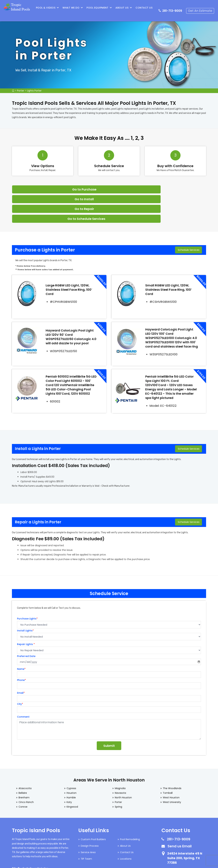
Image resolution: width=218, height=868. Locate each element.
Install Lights (25, 601)
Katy (69, 772)
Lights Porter (34, 91)
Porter (21, 91)
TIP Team (86, 829)
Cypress (71, 759)
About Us (123, 8)
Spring (118, 777)
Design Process (90, 816)
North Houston (123, 768)
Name (21, 639)
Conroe (23, 777)
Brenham (24, 768)
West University (172, 772)
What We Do (72, 8)
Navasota (120, 763)
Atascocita (25, 759)
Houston (72, 763)
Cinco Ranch (26, 772)
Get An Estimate (201, 8)
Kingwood (72, 777)
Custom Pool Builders (93, 810)
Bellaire (23, 763)
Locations (126, 829)
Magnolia (120, 759)
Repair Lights (26, 615)
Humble (71, 768)
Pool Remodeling (130, 810)
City (20, 674)
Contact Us (145, 8)
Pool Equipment (99, 8)
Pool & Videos (47, 8)
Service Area (88, 823)
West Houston (171, 768)
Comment (23, 687)
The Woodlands (172, 759)
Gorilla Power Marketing (35, 839)
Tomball (168, 763)
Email (21, 663)
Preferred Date (26, 626)
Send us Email (180, 816)
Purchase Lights (27, 589)
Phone (21, 650)
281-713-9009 (174, 8)
